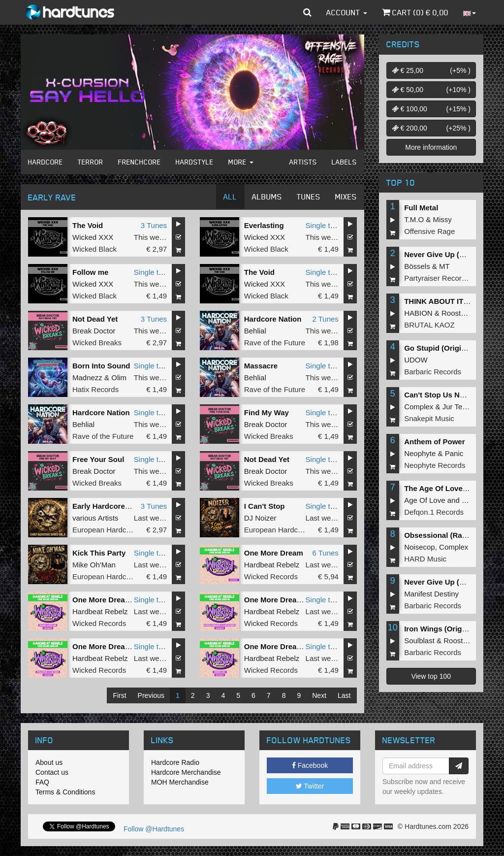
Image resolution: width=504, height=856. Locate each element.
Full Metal (421, 208)
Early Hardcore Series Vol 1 (120, 506)
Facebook (310, 765)
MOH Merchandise (180, 782)
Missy (442, 219)
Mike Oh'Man (94, 565)
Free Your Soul (98, 459)
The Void (88, 225)
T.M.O (414, 219)
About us (49, 762)
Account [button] (347, 12)
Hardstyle (195, 162)
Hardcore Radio (175, 762)
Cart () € (415, 12)
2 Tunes (325, 319)
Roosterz (456, 313)
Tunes (309, 197)
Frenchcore (140, 162)
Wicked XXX (93, 237)
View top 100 (431, 676)
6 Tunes (325, 553)
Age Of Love (425, 500)
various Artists (95, 518)
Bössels (417, 266)
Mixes (346, 197)
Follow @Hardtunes (154, 829)
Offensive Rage (429, 231)
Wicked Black (94, 249)
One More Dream (274, 553)
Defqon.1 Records (434, 512)
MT (444, 266)
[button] (307, 12)
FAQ (42, 782)
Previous (151, 695)
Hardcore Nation (273, 319)
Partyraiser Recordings (442, 278)
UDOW (416, 360)
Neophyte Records (435, 465)
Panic (454, 453)
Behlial (255, 331)
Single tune (324, 225)
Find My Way (267, 412)
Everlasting (264, 225)
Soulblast (419, 641)
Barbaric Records (433, 372)
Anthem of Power (434, 442)
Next (319, 695)
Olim (119, 378)
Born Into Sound (101, 366)
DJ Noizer (260, 518)
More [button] (241, 162)
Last (344, 695)
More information (431, 147)
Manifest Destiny (431, 594)
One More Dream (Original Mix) (298, 646)
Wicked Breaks (97, 343)
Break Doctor (94, 331)
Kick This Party (99, 553)
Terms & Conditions (65, 792)
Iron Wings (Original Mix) (448, 629)
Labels (344, 162)
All (230, 197)
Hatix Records (95, 389)
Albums (267, 197)
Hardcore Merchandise (186, 772)
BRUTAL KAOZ (429, 325)
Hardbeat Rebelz (272, 565)
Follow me (90, 272)
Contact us (52, 772)
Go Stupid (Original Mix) (446, 348)
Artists (303, 162)
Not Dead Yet (95, 319)
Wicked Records (271, 576)
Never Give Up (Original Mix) (454, 254)
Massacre (261, 366)
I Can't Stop (265, 506)
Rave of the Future (275, 343)
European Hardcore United (116, 530)
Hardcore (46, 162)
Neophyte (420, 453)
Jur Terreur (460, 407)
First (119, 695)
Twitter (310, 786)
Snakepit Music (429, 418)
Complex (419, 407)
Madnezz (87, 378)
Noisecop (420, 547)
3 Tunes (154, 225)
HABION (418, 313)
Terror (91, 162)
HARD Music (425, 559)
